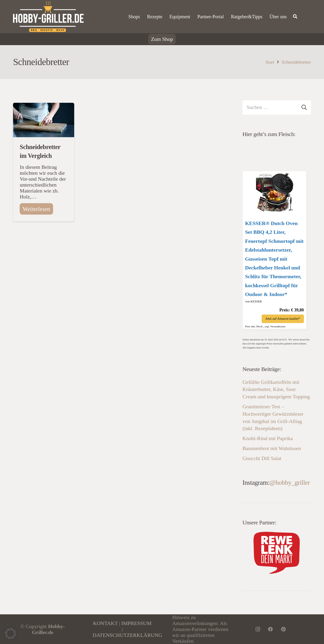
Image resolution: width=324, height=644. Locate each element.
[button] (10, 634)
